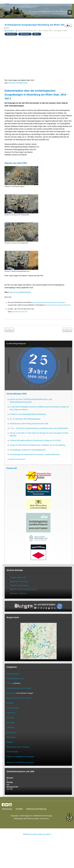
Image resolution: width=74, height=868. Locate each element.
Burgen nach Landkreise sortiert (19, 698)
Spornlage (11, 723)
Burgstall (10, 703)
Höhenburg (11, 713)
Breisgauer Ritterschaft (18, 577)
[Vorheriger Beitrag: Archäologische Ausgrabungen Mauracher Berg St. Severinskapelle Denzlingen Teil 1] (9, 330)
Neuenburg (11, 34)
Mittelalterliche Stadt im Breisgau (18, 747)
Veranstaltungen (13, 674)
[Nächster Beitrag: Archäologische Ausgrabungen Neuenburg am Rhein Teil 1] (67, 330)
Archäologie (25, 34)
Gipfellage (10, 727)
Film (37, 34)
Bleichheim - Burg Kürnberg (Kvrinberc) (23, 589)
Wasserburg (11, 732)
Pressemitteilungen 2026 (15, 679)
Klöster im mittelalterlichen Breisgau (20, 757)
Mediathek (10, 31)
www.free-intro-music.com (20, 312)
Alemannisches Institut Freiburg (19, 688)
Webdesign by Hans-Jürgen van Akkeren (37, 834)
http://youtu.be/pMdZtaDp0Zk (20, 292)
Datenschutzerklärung (36, 809)
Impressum (7, 809)
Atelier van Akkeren (41, 819)
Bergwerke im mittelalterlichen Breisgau (20, 762)
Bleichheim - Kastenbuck (18, 593)
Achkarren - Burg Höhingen (19, 585)
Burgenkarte (11, 693)
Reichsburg (11, 737)
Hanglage (10, 718)
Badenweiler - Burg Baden (19, 582)
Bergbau (10, 742)
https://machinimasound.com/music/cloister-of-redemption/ (48, 302)
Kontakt (19, 809)
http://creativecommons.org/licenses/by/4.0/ (57, 305)
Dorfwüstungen (12, 752)
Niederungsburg (13, 708)
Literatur (10, 683)
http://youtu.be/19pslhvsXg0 (18, 83)
